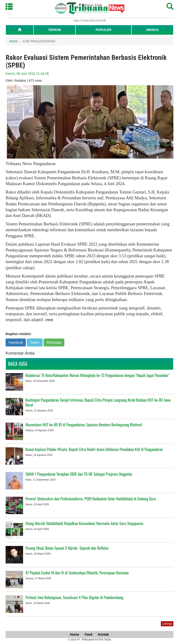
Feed (88, 634)
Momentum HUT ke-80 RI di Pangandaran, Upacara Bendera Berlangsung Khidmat (84, 425)
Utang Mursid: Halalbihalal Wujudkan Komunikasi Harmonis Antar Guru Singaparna (84, 523)
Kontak (103, 634)
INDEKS (153, 30)
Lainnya (167, 624)
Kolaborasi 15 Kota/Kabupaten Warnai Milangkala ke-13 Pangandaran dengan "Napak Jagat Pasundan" (97, 375)
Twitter (35, 342)
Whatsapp (54, 342)
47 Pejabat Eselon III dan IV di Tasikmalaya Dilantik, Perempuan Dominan (77, 573)
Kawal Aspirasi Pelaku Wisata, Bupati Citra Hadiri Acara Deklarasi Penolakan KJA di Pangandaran (94, 449)
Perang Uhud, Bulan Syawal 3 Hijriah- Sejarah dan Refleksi (67, 548)
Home (13, 41)
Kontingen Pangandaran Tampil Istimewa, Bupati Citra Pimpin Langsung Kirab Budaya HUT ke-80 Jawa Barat (98, 402)
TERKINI (55, 30)
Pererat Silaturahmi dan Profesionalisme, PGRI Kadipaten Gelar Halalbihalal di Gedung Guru (91, 499)
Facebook (16, 342)
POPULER (103, 30)
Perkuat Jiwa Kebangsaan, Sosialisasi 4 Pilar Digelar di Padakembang (74, 597)
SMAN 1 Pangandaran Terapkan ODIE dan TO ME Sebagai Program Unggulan (79, 474)
